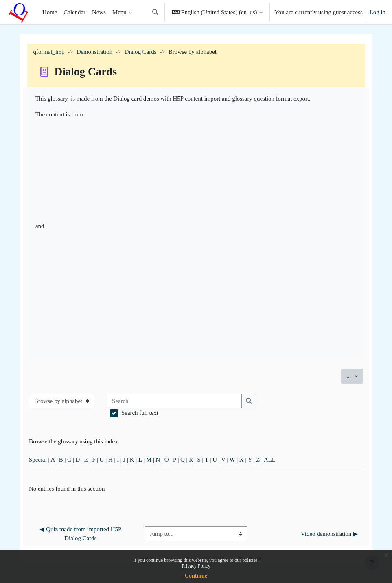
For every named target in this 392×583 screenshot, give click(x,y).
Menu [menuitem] (119, 12)
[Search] (174, 401)
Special (38, 460)
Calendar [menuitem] (74, 12)
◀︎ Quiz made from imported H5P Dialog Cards (81, 534)
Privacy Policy (196, 566)
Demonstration (94, 52)
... (355, 375)
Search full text (140, 413)
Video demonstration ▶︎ (329, 534)
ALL (270, 460)
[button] (155, 12)
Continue (196, 576)
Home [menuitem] (50, 12)
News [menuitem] (99, 12)
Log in (378, 12)
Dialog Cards (140, 52)
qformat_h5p (49, 52)
